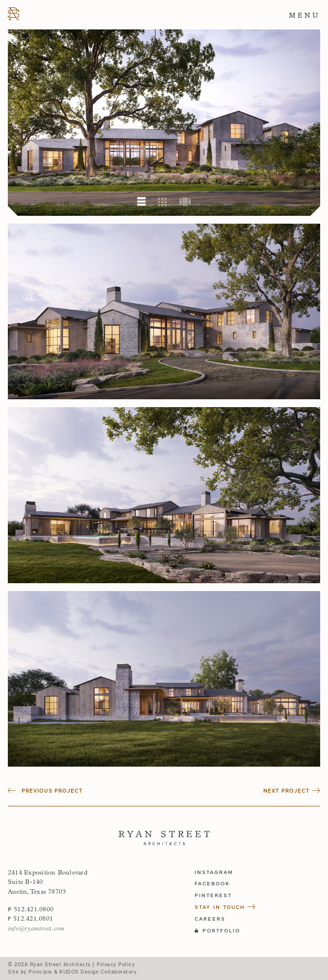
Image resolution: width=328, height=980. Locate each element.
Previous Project (45, 790)
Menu (304, 15)
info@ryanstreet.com (36, 929)
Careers (210, 919)
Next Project (292, 790)
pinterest (213, 895)
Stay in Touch (225, 907)
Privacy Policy (116, 964)
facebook (212, 883)
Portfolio (217, 930)
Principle (40, 972)
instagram (214, 872)
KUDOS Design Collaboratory (98, 972)
